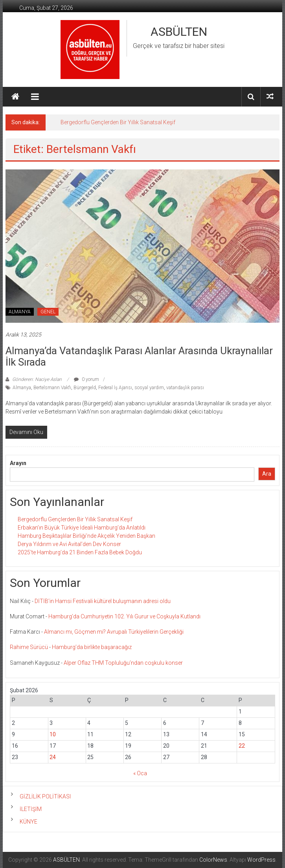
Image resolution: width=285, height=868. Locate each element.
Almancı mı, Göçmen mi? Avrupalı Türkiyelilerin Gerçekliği (114, 632)
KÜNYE (28, 822)
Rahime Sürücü (29, 647)
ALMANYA (20, 312)
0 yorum (86, 379)
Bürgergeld (85, 388)
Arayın (18, 463)
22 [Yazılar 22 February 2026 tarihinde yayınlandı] (242, 746)
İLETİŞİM (31, 809)
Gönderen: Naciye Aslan (37, 379)
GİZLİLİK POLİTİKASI (45, 796)
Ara (267, 474)
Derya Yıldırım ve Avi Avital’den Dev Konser (69, 544)
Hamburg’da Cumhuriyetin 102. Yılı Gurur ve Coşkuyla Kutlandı (124, 616)
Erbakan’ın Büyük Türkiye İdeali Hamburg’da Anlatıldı (82, 528)
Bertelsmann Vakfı (52, 388)
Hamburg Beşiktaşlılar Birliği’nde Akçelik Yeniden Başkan (86, 536)
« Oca (140, 773)
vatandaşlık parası (185, 388)
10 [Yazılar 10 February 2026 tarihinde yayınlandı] (53, 734)
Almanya (22, 388)
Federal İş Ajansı (115, 388)
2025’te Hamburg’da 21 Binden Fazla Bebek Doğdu (80, 552)
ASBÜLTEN (179, 32)
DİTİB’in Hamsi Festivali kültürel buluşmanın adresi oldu (103, 601)
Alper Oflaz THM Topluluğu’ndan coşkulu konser (123, 663)
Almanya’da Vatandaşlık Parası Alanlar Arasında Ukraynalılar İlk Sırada (139, 356)
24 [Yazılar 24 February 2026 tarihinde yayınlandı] (53, 757)
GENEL (48, 312)
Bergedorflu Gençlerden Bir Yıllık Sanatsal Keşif (118, 122)
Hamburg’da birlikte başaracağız (92, 647)
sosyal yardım (149, 388)
